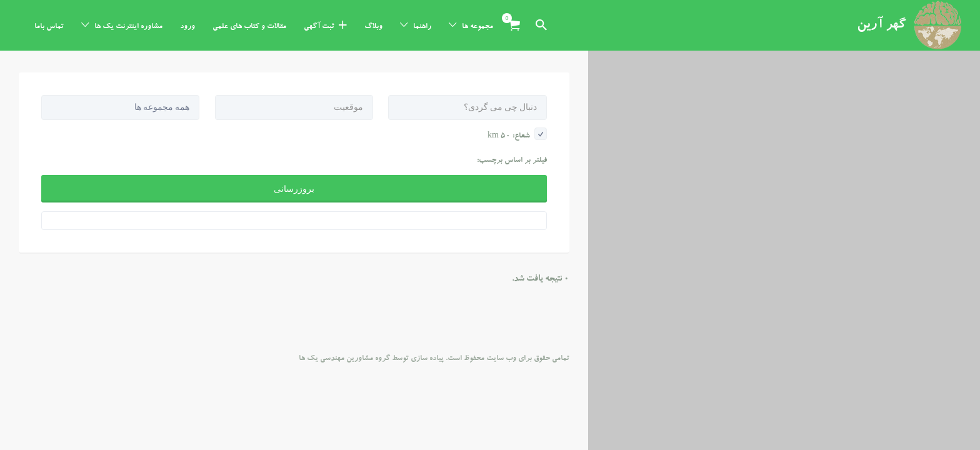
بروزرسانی (294, 138)
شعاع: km (517, 86)
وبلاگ (373, 27)
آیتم (510, 18)
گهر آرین (882, 26)
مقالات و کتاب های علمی (249, 27)
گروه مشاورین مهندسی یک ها (344, 308)
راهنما (422, 27)
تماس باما (49, 27)
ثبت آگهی (319, 27)
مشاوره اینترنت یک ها (128, 27)
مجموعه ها (477, 27)
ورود (187, 27)
